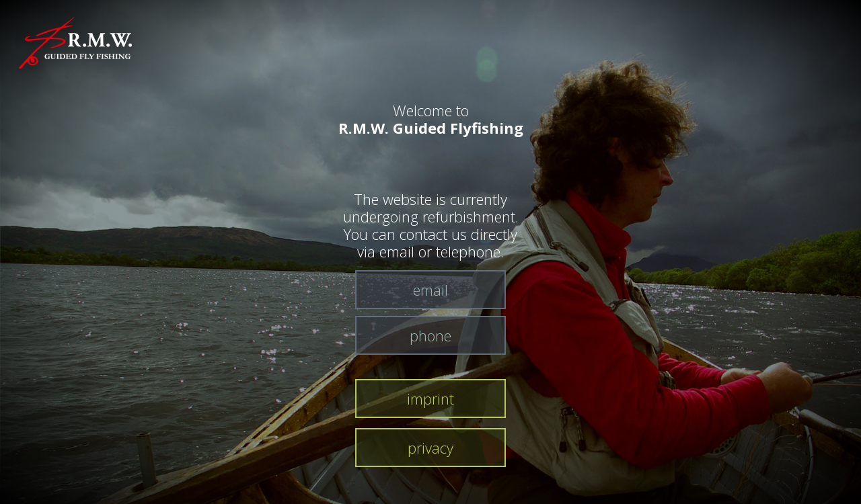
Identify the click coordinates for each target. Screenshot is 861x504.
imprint (430, 398)
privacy (430, 448)
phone (430, 335)
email (430, 290)
